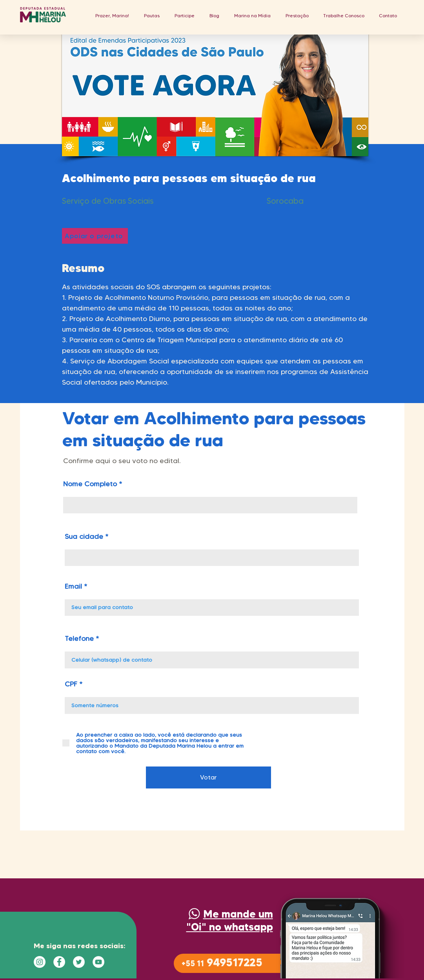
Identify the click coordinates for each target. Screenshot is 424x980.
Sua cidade (84, 537)
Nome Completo (90, 484)
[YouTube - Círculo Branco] (98, 962)
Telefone (79, 639)
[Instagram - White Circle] (40, 962)
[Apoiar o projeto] (95, 236)
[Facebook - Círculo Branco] (59, 962)
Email (73, 586)
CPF (71, 684)
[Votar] (208, 777)
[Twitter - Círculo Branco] (79, 962)
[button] (152, 16)
